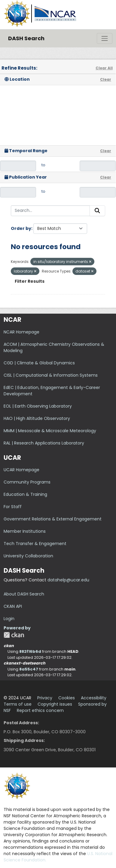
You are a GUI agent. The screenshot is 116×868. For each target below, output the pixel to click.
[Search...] (50, 211)
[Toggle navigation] (105, 38)
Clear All (104, 68)
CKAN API (13, 606)
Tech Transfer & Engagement (35, 544)
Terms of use (18, 704)
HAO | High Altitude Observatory (37, 418)
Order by (21, 228)
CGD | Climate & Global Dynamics (39, 363)
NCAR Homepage (21, 332)
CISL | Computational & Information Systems (51, 375)
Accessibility (94, 698)
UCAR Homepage (21, 470)
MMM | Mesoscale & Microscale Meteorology (50, 431)
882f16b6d (30, 651)
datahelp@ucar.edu (68, 580)
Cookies (67, 698)
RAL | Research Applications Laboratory (44, 443)
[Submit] (97, 211)
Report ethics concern (40, 710)
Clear (106, 79)
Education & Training (25, 494)
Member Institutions (25, 531)
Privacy (45, 698)
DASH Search (26, 38)
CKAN (14, 635)
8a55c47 (29, 669)
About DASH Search (24, 594)
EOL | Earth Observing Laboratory (38, 406)
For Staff (13, 507)
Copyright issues (55, 704)
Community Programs (27, 482)
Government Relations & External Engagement (53, 519)
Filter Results (30, 281)
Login (9, 619)
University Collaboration (28, 556)
